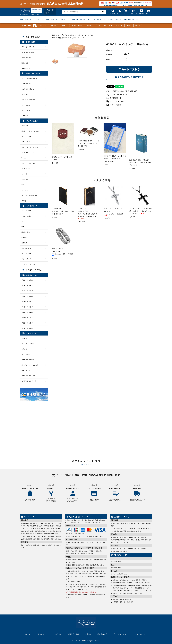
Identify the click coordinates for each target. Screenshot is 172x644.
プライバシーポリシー (121, 634)
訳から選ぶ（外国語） (28, 52)
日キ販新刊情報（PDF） (29, 381)
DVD (23, 185)
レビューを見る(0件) (116, 101)
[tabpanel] (77, 50)
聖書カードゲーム (27, 142)
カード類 (24, 174)
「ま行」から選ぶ (28, 312)
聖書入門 (138, 26)
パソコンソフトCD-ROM (29, 195)
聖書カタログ (26, 370)
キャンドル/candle (77, 38)
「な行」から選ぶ (28, 301)
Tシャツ (24, 158)
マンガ (24, 221)
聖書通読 (24, 243)
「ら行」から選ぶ (28, 323)
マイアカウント (56, 634)
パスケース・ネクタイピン (30, 147)
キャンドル (25, 126)
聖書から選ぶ (26, 68)
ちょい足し (120, 26)
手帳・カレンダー (27, 259)
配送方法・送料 (73, 634)
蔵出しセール (108, 26)
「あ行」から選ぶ (28, 280)
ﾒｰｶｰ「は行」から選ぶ (66, 35)
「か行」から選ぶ (28, 285)
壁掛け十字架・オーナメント (31, 131)
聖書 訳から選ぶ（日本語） (31, 20)
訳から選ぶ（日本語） (28, 47)
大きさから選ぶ (26, 58)
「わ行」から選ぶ (28, 328)
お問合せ (24, 349)
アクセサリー (64, 26)
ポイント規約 (26, 354)
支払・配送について (28, 344)
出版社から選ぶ (130, 20)
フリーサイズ (26, 94)
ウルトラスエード (27, 105)
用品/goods (63, 38)
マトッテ (43, 26)
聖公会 (129, 26)
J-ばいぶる (53, 26)
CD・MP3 (25, 190)
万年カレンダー (26, 136)
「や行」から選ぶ (28, 318)
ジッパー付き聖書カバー (29, 100)
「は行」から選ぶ (28, 307)
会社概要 (24, 338)
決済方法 (88, 634)
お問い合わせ (140, 634)
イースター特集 (26, 211)
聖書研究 (24, 237)
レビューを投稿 (114, 105)
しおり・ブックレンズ (28, 163)
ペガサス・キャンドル (85, 35)
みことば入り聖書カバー (29, 89)
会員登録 (41, 634)
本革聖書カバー (26, 84)
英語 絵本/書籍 (26, 248)
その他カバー (26, 116)
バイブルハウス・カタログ (30, 365)
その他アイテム (114, 20)
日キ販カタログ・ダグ (28, 376)
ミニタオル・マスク (28, 152)
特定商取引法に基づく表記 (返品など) (122, 91)
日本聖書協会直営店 (28, 360)
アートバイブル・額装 (28, 264)
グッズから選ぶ (97, 20)
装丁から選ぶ (26, 63)
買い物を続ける (114, 98)
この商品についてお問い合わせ (129, 77)
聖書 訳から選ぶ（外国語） (57, 20)
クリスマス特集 (26, 253)
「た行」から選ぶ (28, 296)
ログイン (29, 634)
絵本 (99, 26)
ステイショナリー (27, 179)
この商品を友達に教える (117, 94)
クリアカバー (26, 110)
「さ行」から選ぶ (28, 291)
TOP (54, 35)
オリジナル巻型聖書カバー (30, 78)
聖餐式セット (90, 26)
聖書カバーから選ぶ (79, 20)
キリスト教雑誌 (77, 26)
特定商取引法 (102, 634)
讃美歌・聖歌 (26, 232)
